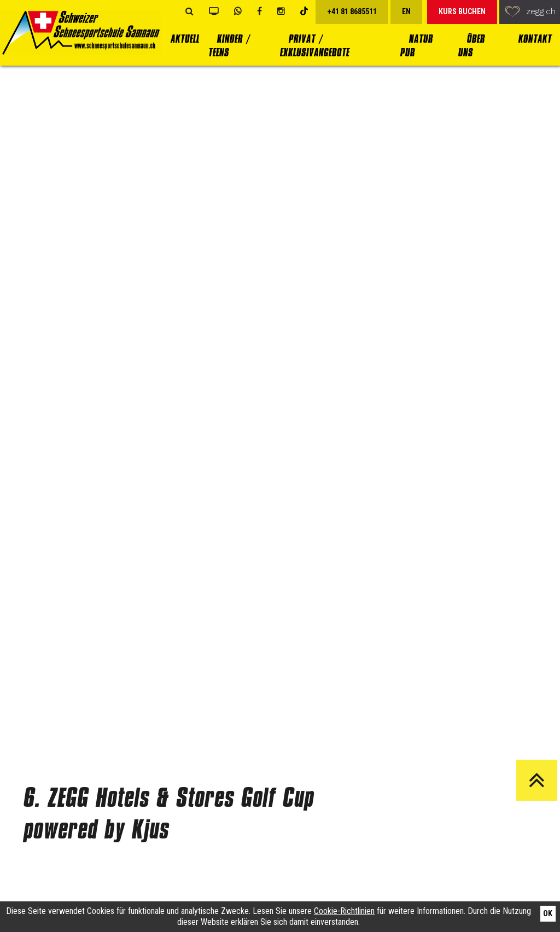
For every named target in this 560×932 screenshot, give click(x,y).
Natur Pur (416, 46)
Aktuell (185, 39)
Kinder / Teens (229, 46)
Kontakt (535, 39)
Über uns (471, 46)
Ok (548, 913)
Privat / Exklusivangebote (314, 46)
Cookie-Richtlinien (344, 911)
